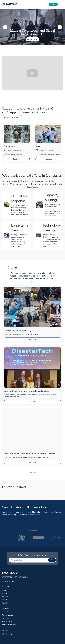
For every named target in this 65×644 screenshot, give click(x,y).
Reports (5, 603)
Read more (17, 159)
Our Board (6, 618)
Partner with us (7, 615)
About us (5, 590)
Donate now (32, 39)
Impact (4, 600)
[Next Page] (32, 473)
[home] (10, 4)
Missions (5, 597)
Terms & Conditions (9, 625)
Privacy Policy (7, 621)
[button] (61, 4)
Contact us (6, 612)
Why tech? (6, 593)
